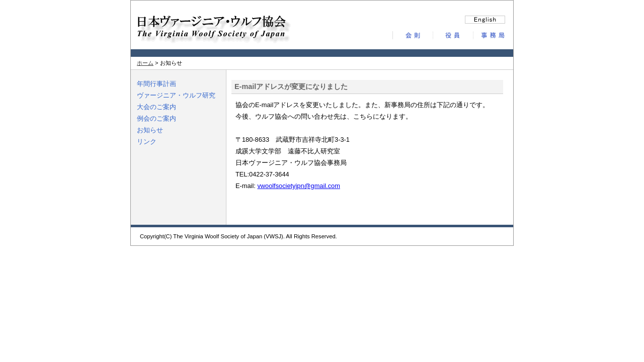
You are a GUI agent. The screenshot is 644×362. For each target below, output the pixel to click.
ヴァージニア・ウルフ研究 (176, 95)
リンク (147, 142)
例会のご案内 (156, 118)
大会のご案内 (156, 107)
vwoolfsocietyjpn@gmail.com (298, 186)
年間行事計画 (156, 84)
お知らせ (150, 130)
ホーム (145, 63)
